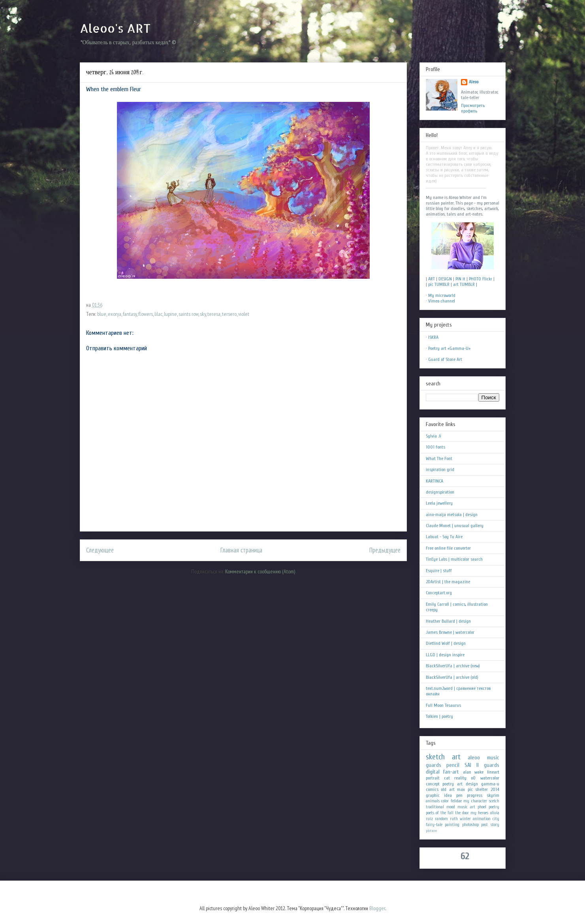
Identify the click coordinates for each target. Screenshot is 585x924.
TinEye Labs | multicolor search (454, 559)
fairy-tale (434, 825)
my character (475, 801)
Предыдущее (385, 550)
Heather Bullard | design (448, 621)
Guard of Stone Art (445, 359)
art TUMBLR (464, 284)
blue (102, 314)
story (495, 825)
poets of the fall (440, 813)
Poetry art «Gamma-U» (449, 348)
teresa (214, 314)
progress (475, 795)
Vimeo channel (442, 301)
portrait (433, 778)
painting (452, 825)
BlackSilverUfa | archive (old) (452, 677)
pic (470, 789)
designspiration (440, 492)
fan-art (451, 772)
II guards (488, 765)
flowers (146, 314)
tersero (229, 314)
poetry (494, 807)
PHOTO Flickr (481, 279)
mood (451, 807)
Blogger (377, 908)
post (484, 825)
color (445, 801)
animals (433, 801)
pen (459, 795)
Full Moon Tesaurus (443, 705)
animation (482, 819)
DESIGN (445, 279)
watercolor (490, 778)
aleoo (474, 758)
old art (448, 789)
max (461, 789)
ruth (454, 819)
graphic (433, 795)
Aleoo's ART (115, 28)
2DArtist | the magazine (448, 582)
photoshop (470, 825)
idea (448, 795)
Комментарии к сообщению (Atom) (260, 571)
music (493, 758)
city (496, 819)
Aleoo (474, 82)
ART (432, 279)
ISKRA (433, 337)
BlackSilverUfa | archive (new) (453, 666)
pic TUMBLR (439, 284)
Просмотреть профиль (473, 108)
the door (462, 813)
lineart (493, 772)
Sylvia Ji (434, 436)
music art (466, 807)
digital (433, 772)
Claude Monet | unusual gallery (455, 526)
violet (244, 314)
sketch (435, 757)
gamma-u (490, 784)
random (441, 819)
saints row (188, 314)
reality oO (465, 778)
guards (434, 765)
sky (203, 314)
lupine (170, 314)
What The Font (439, 458)
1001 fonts (435, 447)
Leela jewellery (439, 503)
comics (432, 789)
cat (447, 778)
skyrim (493, 795)
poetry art (452, 784)
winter (465, 819)
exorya (115, 314)
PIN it (460, 279)
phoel (482, 807)
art (456, 757)
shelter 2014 (487, 789)
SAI (468, 765)
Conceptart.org (439, 593)
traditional (435, 807)
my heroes (479, 813)
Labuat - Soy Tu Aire (444, 537)
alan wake (473, 772)
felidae (456, 801)
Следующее (100, 550)
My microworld (442, 295)
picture (431, 831)
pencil (453, 765)
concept (433, 784)
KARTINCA (435, 481)
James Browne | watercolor (450, 632)
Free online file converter (448, 548)
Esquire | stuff (439, 571)
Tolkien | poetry (439, 716)
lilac (158, 314)
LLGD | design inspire (445, 655)
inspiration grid (440, 470)
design (472, 784)
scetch (494, 801)
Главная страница (241, 550)
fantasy (130, 314)
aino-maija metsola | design (452, 515)
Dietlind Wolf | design (446, 643)
